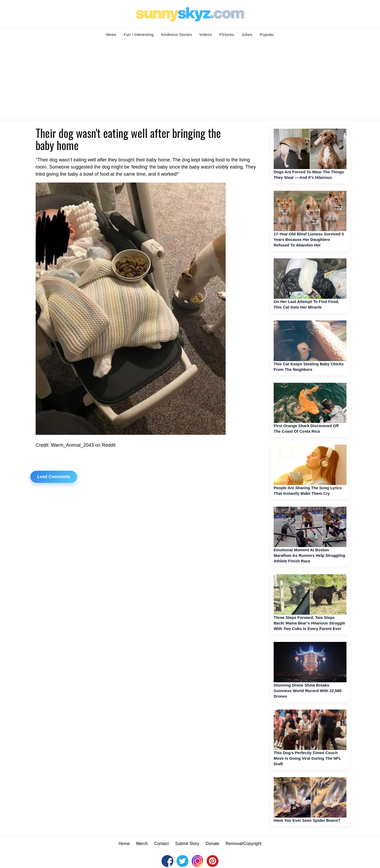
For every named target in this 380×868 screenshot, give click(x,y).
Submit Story (187, 844)
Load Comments (54, 477)
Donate (212, 844)
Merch (142, 844)
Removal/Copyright (244, 844)
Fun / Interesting (139, 34)
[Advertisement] (190, 80)
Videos (206, 34)
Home (124, 844)
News (111, 34)
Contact (161, 844)
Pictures (227, 34)
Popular (267, 34)
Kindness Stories (176, 34)
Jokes (247, 34)
